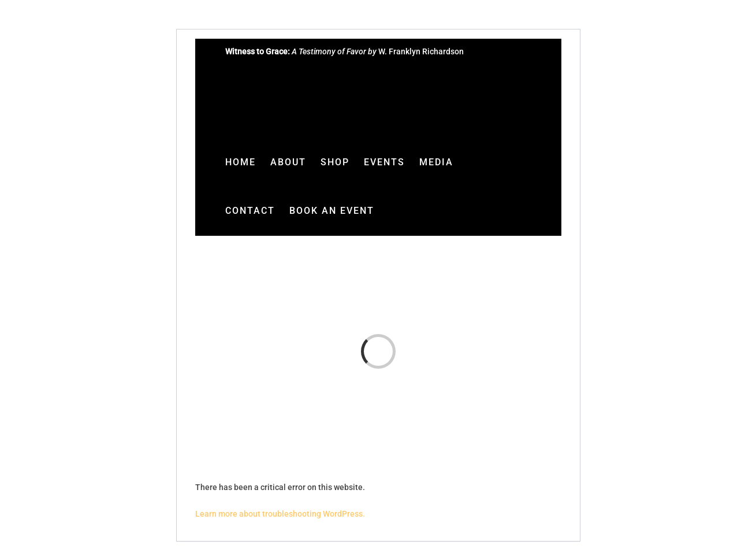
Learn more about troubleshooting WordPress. (280, 514)
